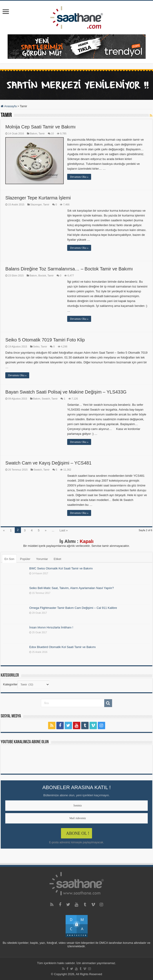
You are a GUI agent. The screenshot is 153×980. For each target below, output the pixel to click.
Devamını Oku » (79, 177)
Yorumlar (42, 559)
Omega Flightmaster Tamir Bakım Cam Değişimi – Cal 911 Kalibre (73, 608)
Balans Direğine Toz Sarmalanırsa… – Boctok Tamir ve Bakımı (69, 269)
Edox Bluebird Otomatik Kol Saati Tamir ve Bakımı (62, 647)
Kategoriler (10, 684)
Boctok (42, 275)
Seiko (36, 346)
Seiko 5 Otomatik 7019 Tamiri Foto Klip (45, 340)
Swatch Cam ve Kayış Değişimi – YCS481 (48, 463)
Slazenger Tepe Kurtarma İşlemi (38, 198)
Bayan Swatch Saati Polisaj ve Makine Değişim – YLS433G (66, 392)
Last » (64, 530)
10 (52, 133)
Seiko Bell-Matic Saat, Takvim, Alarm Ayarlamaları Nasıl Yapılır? (72, 588)
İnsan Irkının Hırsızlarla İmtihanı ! (51, 627)
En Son (9, 559)
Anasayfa (9, 106)
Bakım (33, 133)
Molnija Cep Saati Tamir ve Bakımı (40, 127)
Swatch (46, 399)
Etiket (57, 559)
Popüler (25, 559)
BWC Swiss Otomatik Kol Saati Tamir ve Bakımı (61, 568)
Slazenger (36, 204)
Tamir (42, 133)
